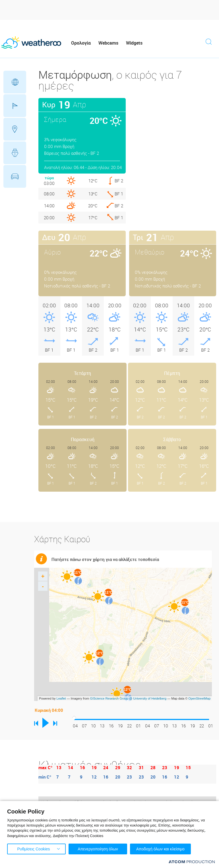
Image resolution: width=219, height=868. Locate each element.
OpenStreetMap (199, 698)
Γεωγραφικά (15, 82)
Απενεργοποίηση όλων (98, 849)
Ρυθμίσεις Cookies (33, 849)
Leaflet (61, 698)
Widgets (134, 43)
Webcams (108, 43)
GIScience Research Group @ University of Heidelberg (128, 698)
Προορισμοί (15, 129)
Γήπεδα (15, 106)
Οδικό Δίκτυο (15, 176)
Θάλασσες (15, 153)
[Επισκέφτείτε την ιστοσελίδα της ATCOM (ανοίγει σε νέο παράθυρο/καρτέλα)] (192, 862)
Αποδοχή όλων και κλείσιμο (160, 849)
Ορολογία (81, 43)
